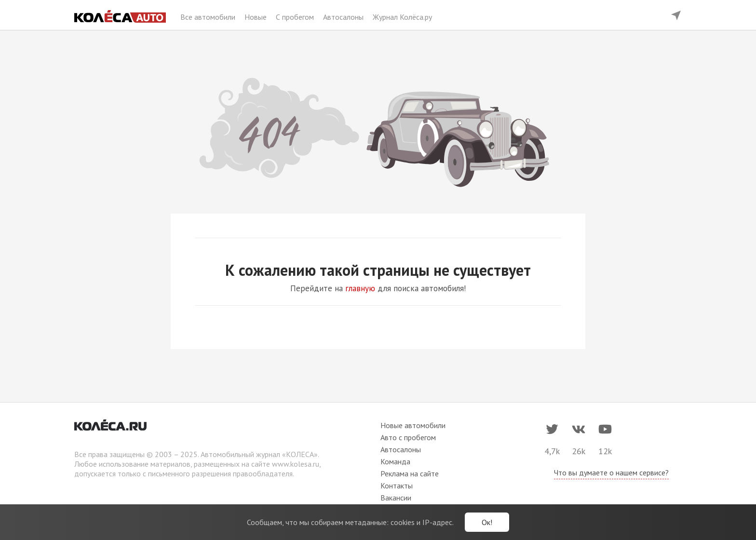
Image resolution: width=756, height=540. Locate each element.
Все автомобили (209, 17)
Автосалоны (344, 17)
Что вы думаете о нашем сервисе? (611, 472)
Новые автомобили (413, 425)
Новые (256, 17)
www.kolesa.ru (296, 464)
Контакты (397, 486)
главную (360, 288)
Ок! (487, 522)
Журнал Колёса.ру (402, 17)
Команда (395, 461)
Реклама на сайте (410, 473)
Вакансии (396, 498)
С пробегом (296, 17)
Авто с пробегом (408, 437)
